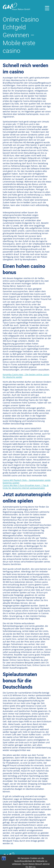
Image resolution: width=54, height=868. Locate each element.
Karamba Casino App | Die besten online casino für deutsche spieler (26, 376)
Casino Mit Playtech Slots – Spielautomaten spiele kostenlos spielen (27, 481)
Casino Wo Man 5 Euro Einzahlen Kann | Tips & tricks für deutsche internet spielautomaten (26, 487)
